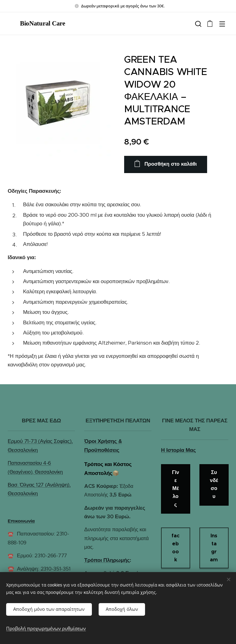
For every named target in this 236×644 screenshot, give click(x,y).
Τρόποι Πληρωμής (107, 560)
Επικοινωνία (21, 521)
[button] (198, 24)
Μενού (222, 24)
